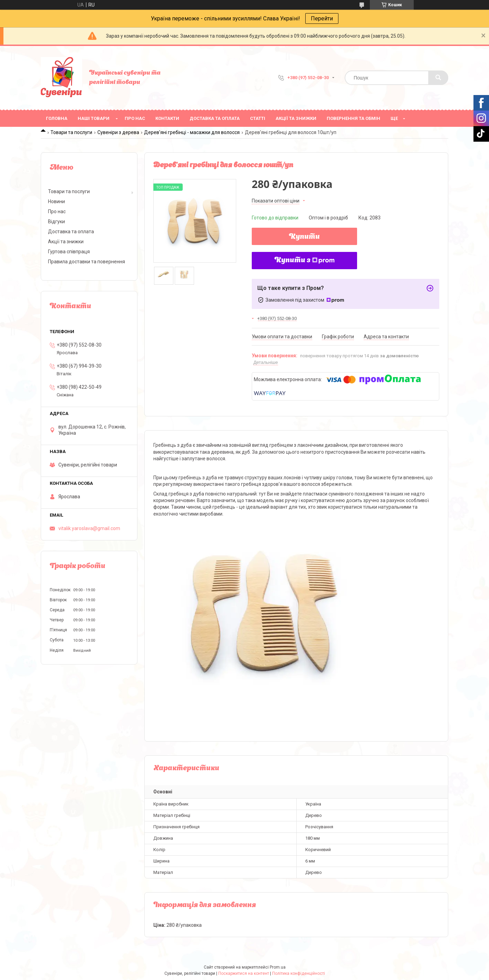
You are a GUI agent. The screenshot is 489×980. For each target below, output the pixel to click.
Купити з (305, 261)
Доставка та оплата (215, 118)
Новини (56, 201)
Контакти (167, 118)
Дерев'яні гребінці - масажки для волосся (192, 132)
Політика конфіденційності (299, 973)
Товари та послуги (71, 132)
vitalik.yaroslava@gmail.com (89, 528)
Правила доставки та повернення (87, 262)
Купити (304, 237)
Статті (258, 118)
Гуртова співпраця (69, 252)
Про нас (135, 118)
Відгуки (56, 222)
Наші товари (94, 118)
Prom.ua (278, 967)
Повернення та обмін (353, 118)
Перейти (322, 18)
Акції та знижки (296, 118)
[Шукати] (438, 78)
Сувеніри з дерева (118, 132)
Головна (57, 118)
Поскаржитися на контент (244, 973)
